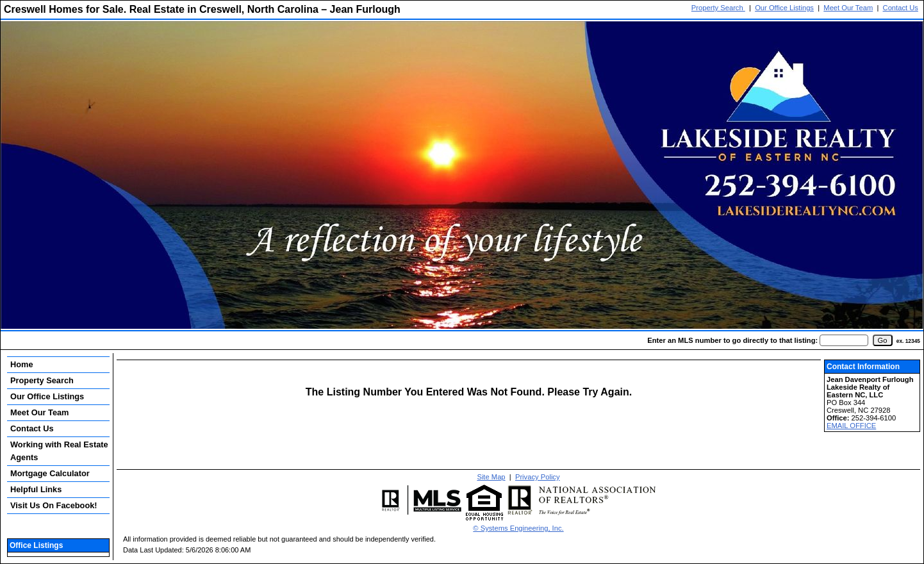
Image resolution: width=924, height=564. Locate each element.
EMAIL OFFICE (851, 426)
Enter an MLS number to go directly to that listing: (732, 340)
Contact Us (901, 8)
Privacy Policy (538, 477)
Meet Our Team (848, 8)
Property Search (718, 8)
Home (22, 364)
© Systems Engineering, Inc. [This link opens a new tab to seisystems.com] (518, 528)
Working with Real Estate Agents (59, 451)
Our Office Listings (784, 8)
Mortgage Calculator (50, 473)
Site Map (491, 477)
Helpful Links (36, 489)
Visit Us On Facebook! (54, 505)
